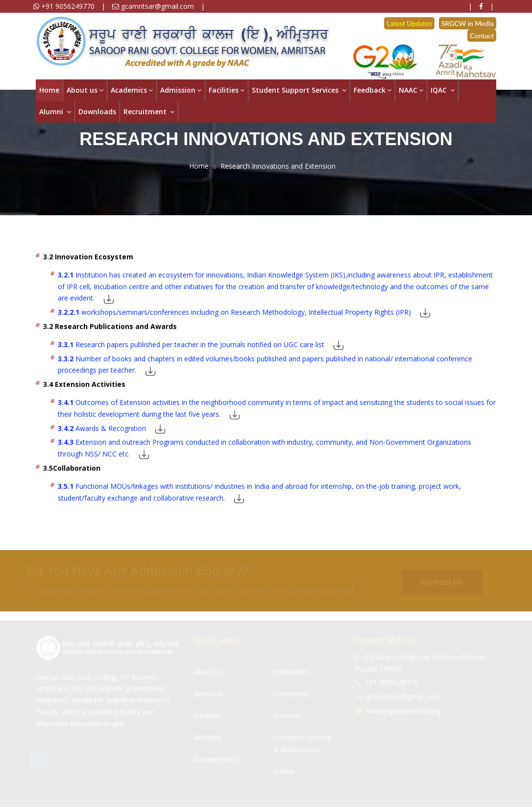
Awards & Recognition (102, 428)
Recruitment (149, 112)
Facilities (227, 90)
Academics (132, 90)
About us (85, 90)
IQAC (443, 90)
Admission (181, 90)
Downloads (97, 112)
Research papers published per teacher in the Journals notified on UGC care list (191, 344)
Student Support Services (299, 90)
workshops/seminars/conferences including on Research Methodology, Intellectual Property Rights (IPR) (234, 312)
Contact (482, 36)
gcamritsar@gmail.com (153, 6)
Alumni (55, 112)
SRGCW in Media (468, 23)
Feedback (373, 90)
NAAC (411, 90)
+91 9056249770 (64, 6)
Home (49, 90)
